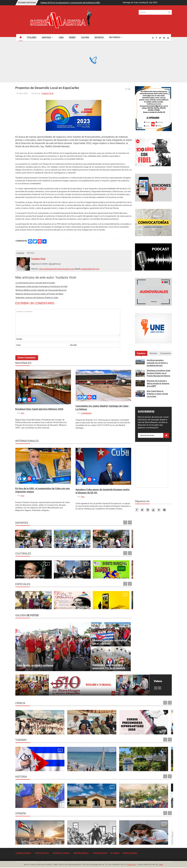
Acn (22, 413)
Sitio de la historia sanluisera (69, 804)
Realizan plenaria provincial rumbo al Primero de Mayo (40, 294)
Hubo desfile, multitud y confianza (35, 665)
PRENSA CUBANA (130, 853)
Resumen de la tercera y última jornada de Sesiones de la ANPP (158, 383)
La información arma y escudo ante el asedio (35, 283)
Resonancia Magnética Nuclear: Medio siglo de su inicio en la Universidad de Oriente (33, 728)
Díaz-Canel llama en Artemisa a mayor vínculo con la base (157, 394)
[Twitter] (160, 38)
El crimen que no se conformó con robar (113, 841)
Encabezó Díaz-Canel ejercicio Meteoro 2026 (39, 409)
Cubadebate (86, 413)
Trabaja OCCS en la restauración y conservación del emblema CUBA (70, 3)
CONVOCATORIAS (100, 853)
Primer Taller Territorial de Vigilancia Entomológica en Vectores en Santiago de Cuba (152, 728)
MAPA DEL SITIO (42, 853)
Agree (161, 865)
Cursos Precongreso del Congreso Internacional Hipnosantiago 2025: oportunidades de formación (111, 728)
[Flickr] (164, 510)
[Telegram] (159, 510)
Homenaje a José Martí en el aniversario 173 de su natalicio (109, 667)
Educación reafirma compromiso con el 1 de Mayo (110, 642)
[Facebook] (156, 38)
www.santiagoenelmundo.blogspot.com (57, 269)
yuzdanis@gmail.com (90, 269)
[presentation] (35, 355)
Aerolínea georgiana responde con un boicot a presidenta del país (157, 363)
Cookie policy (131, 865)
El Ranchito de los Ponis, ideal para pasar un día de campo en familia (117, 603)
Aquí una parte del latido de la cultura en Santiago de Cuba (88, 572)
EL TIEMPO (115, 853)
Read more (21, 668)
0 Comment (20, 253)
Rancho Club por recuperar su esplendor (113, 768)
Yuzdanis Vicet (47, 93)
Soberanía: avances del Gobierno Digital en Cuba (37, 298)
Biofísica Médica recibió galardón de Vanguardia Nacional (41, 290)
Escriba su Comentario (68, 322)
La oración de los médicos (28, 768)
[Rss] (153, 38)
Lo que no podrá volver (26, 804)
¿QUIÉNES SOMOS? (23, 853)
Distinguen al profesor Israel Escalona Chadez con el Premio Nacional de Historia (158, 373)
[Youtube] (168, 38)
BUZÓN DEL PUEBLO (61, 853)
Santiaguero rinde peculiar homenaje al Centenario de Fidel (41, 286)
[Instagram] (164, 38)
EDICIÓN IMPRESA (81, 853)
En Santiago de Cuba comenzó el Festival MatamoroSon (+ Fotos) (56, 572)
